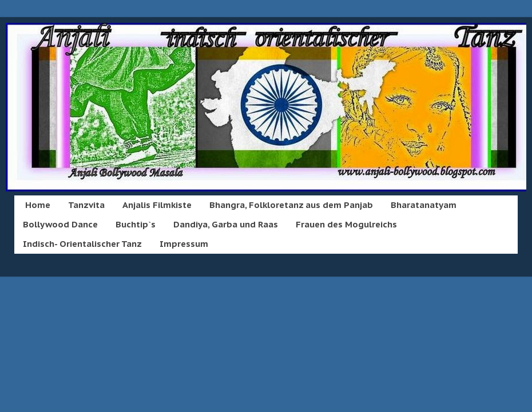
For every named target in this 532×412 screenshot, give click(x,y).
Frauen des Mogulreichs (346, 224)
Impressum (184, 244)
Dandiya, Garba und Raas (226, 224)
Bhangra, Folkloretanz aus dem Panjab (291, 205)
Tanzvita (86, 205)
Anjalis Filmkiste (157, 205)
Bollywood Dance (60, 224)
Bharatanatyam (424, 205)
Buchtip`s (136, 224)
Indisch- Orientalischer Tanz (82, 244)
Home (38, 205)
